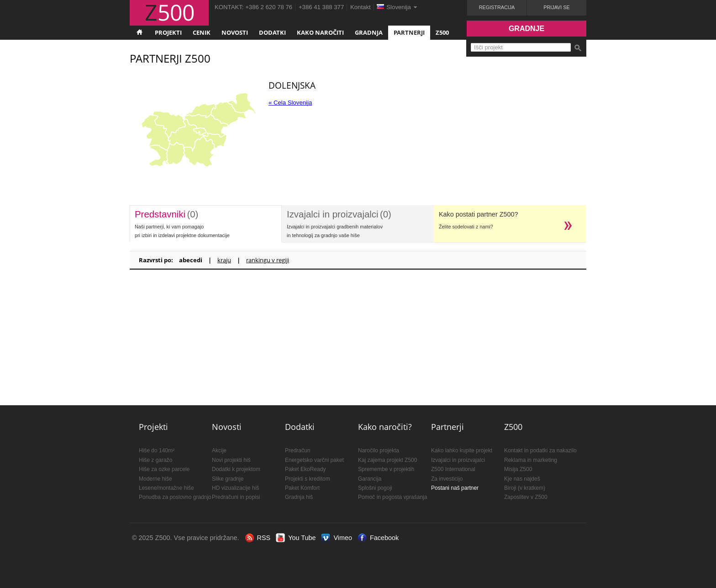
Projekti (168, 32)
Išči (578, 48)
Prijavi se (556, 7)
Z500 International (453, 469)
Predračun (297, 450)
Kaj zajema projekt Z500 (387, 460)
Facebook (384, 538)
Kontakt (361, 7)
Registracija (497, 7)
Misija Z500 (518, 469)
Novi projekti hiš (231, 460)
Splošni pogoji (375, 488)
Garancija (370, 479)
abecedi (191, 260)
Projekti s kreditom (308, 479)
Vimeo (343, 538)
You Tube (302, 538)
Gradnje (526, 29)
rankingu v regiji (268, 260)
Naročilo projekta (379, 450)
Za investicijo (447, 479)
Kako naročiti (320, 32)
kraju (224, 260)
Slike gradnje (228, 479)
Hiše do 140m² (157, 450)
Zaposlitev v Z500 (526, 497)
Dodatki (272, 32)
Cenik (202, 32)
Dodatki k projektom (236, 469)
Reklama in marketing (531, 460)
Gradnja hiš (299, 497)
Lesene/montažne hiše (166, 488)
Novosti (235, 32)
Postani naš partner (455, 488)
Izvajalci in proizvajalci (458, 460)
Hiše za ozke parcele (164, 469)
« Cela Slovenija (290, 103)
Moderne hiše (155, 479)
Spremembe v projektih (386, 469)
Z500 (442, 32)
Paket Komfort (302, 488)
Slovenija (399, 7)
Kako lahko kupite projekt (462, 450)
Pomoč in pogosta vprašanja (392, 497)
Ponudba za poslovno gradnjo (175, 497)
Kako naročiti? (385, 427)
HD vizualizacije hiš (235, 488)
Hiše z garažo (155, 460)
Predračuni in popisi (236, 497)
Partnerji (409, 32)
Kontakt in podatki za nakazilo (540, 450)
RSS (264, 538)
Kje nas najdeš (522, 479)
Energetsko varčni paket (314, 460)
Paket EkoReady (305, 469)
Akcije (219, 450)
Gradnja (369, 32)
